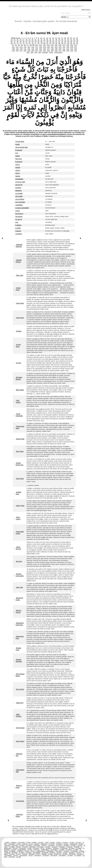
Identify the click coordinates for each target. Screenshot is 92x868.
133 (33, 49)
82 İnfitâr (29, 852)
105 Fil (31, 855)
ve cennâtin (19, 193)
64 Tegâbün (54, 850)
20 (71, 38)
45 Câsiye (70, 847)
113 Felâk (12, 857)
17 (62, 38)
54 (36, 42)
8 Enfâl (52, 842)
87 (65, 43)
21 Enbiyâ (59, 844)
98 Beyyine (58, 854)
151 (37, 51)
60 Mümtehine (22, 850)
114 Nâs (19, 857)
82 (51, 43)
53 (33, 42)
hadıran (18, 167)
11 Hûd (72, 842)
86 (62, 43)
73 (24, 43)
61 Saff (30, 850)
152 (41, 51)
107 (64, 45)
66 (71, 42)
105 (56, 45)
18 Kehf (37, 844)
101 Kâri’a (80, 854)
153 (45, 51)
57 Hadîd (79, 848)
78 (39, 43)
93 (16, 45)
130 (21, 49)
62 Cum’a (37, 850)
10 (41, 38)
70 (15, 43)
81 (48, 43)
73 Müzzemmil (41, 851)
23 (12, 40)
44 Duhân (62, 847)
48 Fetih (15, 848)
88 (68, 43)
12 (47, 38)
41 (65, 40)
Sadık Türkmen (18, 715)
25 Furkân (8, 845)
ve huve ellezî (20, 142)
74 (27, 43)
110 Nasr (70, 855)
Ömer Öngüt (20, 689)
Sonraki (45, 52)
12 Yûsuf (78, 842)
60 (54, 42)
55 (39, 42)
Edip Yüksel (20, 451)
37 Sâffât (12, 847)
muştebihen (19, 205)
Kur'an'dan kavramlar (67, 21)
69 (12, 43)
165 (40, 52)
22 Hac (66, 844)
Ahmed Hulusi (18, 289)
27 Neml (22, 845)
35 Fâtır (80, 845)
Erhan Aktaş (20, 479)
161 (76, 51)
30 (33, 40)
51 (27, 42)
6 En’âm (41, 842)
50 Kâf (29, 848)
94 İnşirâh (32, 854)
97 (28, 45)
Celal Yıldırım (18, 401)
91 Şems (12, 854)
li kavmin (18, 231)
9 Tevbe (59, 842)
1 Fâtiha (7, 842)
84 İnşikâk (45, 852)
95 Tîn (38, 854)
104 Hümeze (23, 855)
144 (76, 49)
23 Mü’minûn (74, 844)
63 (62, 42)
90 (74, 43)
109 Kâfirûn (62, 855)
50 (24, 42)
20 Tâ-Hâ (52, 844)
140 (60, 49)
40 (62, 40)
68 (77, 42)
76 (33, 43)
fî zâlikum (18, 225)
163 (32, 52)
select (89, 13)
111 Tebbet (78, 855)
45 (77, 40)
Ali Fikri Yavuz (18, 346)
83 (54, 43)
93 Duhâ (25, 854)
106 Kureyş (38, 855)
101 (41, 45)
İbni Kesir (19, 561)
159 (68, 51)
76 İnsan (66, 851)
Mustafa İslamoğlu (19, 660)
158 (64, 51)
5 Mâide (34, 842)
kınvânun (18, 188)
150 (33, 51)
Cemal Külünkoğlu (19, 415)
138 (52, 49)
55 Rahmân (64, 848)
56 (42, 42)
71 (18, 43)
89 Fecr (79, 852)
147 (21, 51)
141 (64, 49)
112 (17, 47)
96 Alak (44, 854)
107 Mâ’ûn (46, 855)
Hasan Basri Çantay (20, 533)
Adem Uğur (20, 275)
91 (77, 43)
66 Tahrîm (69, 850)
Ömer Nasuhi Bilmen (20, 675)
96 (25, 45)
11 (44, 38)
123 (60, 47)
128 (13, 49)
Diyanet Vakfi (20, 439)
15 (56, 38)
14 (53, 38)
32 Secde (59, 845)
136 (45, 49)
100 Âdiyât (72, 854)
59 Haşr (14, 850)
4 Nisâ (28, 842)
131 (25, 49)
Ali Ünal (18, 363)
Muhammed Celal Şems (20, 624)
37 (54, 40)
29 (30, 40)
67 (74, 42)
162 (28, 52)
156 (56, 51)
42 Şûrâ (48, 847)
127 (76, 47)
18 (65, 38)
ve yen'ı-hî (19, 219)
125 (68, 47)
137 (49, 49)
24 (15, 40)
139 (56, 49)
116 (33, 47)
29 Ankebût (37, 845)
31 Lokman (51, 845)
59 (51, 42)
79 (42, 43)
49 (21, 42)
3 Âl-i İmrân (22, 842)
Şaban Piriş (20, 703)
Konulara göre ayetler (44, 21)
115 (29, 47)
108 (68, 45)
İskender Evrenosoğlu (20, 575)
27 (24, 40)
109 (72, 45)
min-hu (18, 165)
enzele (17, 144)
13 (50, 38)
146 (17, 51)
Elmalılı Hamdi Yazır (19, 464)
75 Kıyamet (59, 851)
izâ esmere (19, 217)
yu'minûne (19, 234)
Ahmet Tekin (20, 303)
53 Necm (49, 848)
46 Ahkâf (77, 847)
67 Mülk (76, 850)
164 (36, 52)
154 (49, 51)
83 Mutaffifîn (37, 852)
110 (75, 45)
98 (31, 45)
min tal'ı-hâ (19, 185)
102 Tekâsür (8, 855)
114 (25, 47)
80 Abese (15, 852)
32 (39, 40)
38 (56, 40)
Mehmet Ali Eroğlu (19, 599)
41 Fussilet (41, 847)
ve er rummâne (20, 202)
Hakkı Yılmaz (20, 506)
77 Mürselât (74, 851)
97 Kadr (50, 854)
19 (68, 38)
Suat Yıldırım (20, 741)
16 (59, 38)
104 (52, 45)
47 (15, 42)
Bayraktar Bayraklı (19, 378)
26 (21, 40)
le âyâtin (18, 228)
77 (36, 43)
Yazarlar (27, 21)
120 (49, 47)
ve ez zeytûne (20, 199)
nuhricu (18, 170)
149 (29, 51)
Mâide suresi (16, 38)
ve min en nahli (20, 182)
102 (44, 45)
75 (30, 43)
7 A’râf (47, 842)
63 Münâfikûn (45, 850)
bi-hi (17, 153)
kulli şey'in (19, 159)
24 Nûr (81, 844)
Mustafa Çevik (18, 649)
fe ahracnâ (19, 150)
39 (59, 40)
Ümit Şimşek (20, 801)
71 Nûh (27, 851)
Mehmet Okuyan (18, 611)
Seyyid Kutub (20, 728)
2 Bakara (14, 842)
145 (13, 51)
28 (27, 40)
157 (60, 51)
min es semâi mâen (22, 147)
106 (60, 45)
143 (72, 49)
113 (21, 47)
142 (68, 49)
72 (21, 43)
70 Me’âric (20, 851)
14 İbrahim (12, 844)
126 (72, 47)
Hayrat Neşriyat (18, 548)
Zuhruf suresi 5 (86, 10)
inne (17, 222)
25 (18, 40)
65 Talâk (62, 850)
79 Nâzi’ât (7, 852)
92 (13, 45)
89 (71, 43)
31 (36, 40)
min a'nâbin (19, 196)
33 (42, 40)
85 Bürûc (53, 852)
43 (71, 40)
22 (77, 38)
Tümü (51, 52)
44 (74, 40)
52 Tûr (43, 848)
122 (56, 47)
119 (45, 47)
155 (52, 51)
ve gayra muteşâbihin (22, 208)
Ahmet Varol (20, 318)
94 (19, 45)
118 (41, 47)
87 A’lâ (65, 852)
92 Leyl (18, 854)
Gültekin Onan (18, 493)
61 (56, 42)
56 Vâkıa (72, 848)
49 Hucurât (23, 848)
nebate (18, 156)
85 (59, 43)
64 (65, 42)
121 (52, 47)
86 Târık (59, 852)
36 (51, 40)
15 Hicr (19, 844)
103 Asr (16, 855)
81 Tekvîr (22, 852)
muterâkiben (19, 179)
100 (37, 45)
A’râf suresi (58, 52)
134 (37, 49)
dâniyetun (18, 191)
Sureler (18, 21)
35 (48, 40)
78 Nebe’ (82, 851)
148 (25, 51)
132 (29, 49)
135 (41, 49)
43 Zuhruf (55, 847)
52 (30, 42)
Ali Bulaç (19, 331)
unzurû (18, 211)
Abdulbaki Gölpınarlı (19, 246)
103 (48, 45)
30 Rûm (44, 845)
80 (45, 43)
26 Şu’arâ (15, 845)
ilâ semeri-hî (19, 214)
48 (18, 42)
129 (17, 49)
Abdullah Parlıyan (19, 261)
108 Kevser (54, 855)
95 (22, 45)
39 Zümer (25, 847)
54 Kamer (56, 848)
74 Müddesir (50, 851)
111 (13, 47)
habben (18, 176)
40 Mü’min (33, 847)
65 (68, 42)
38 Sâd (18, 847)
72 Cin (33, 851)
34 (45, 40)
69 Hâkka (13, 851)
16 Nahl (25, 844)
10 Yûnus (65, 842)
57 (45, 42)
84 (56, 43)
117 (37, 47)
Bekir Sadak (20, 390)
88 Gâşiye (72, 852)
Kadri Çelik (19, 587)
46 (12, 42)
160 (72, 51)
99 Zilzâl (65, 854)
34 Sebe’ (73, 845)
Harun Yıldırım (18, 518)
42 (68, 40)
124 (64, 47)
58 (48, 42)
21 (74, 38)
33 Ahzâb (66, 845)
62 (59, 42)
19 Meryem (44, 844)
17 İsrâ (31, 844)
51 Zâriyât (36, 848)
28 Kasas (29, 845)
